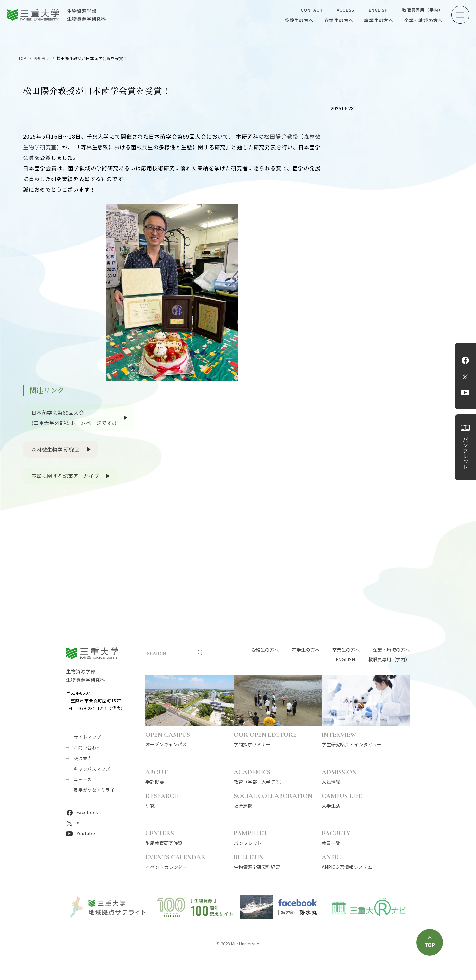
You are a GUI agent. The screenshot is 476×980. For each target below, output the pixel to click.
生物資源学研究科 (86, 680)
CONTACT (312, 10)
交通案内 (83, 758)
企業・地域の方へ (423, 20)
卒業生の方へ (379, 20)
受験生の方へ (299, 20)
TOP (22, 58)
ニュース (83, 779)
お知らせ (42, 58)
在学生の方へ (339, 20)
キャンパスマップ (92, 769)
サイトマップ (87, 737)
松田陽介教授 (281, 136)
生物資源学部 (81, 671)
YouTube (465, 393)
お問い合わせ (87, 748)
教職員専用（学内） (422, 10)
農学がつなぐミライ (94, 790)
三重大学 (92, 653)
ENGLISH (378, 10)
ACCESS (346, 10)
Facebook (465, 360)
